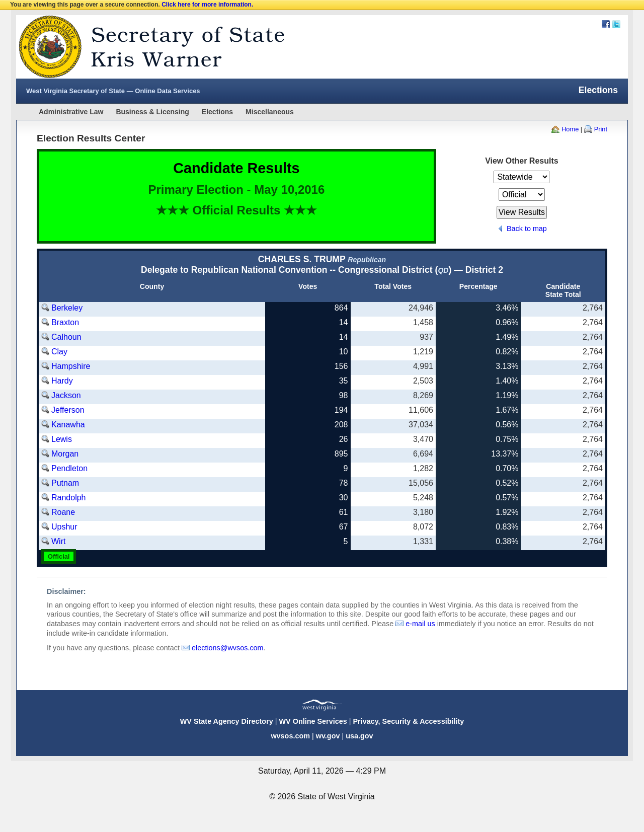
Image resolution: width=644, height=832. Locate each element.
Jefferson (68, 410)
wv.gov (328, 736)
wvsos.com (290, 736)
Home (570, 129)
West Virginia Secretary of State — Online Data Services (113, 91)
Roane (63, 512)
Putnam (65, 483)
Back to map (527, 229)
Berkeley (67, 308)
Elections (217, 112)
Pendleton (69, 468)
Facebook (606, 24)
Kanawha (68, 425)
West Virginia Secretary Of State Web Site (146, 47)
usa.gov (359, 736)
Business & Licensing (152, 112)
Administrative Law (71, 112)
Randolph (69, 498)
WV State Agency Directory (227, 721)
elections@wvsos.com (228, 648)
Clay (59, 352)
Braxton (65, 322)
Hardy (62, 381)
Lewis (62, 439)
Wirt (58, 541)
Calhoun (66, 337)
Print (601, 129)
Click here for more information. (207, 5)
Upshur (64, 527)
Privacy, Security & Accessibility (408, 721)
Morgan (65, 454)
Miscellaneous (270, 112)
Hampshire (71, 366)
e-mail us (420, 624)
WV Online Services (313, 721)
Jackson (66, 395)
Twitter (616, 24)
